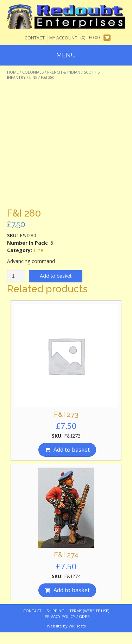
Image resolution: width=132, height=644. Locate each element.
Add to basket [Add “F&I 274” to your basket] (72, 590)
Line (33, 77)
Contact (35, 38)
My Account (63, 38)
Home (13, 72)
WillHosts (77, 626)
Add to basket (56, 276)
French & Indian (64, 72)
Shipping (55, 611)
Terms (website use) (89, 611)
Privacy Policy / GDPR (67, 616)
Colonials (33, 72)
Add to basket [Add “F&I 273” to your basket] (72, 450)
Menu (66, 55)
